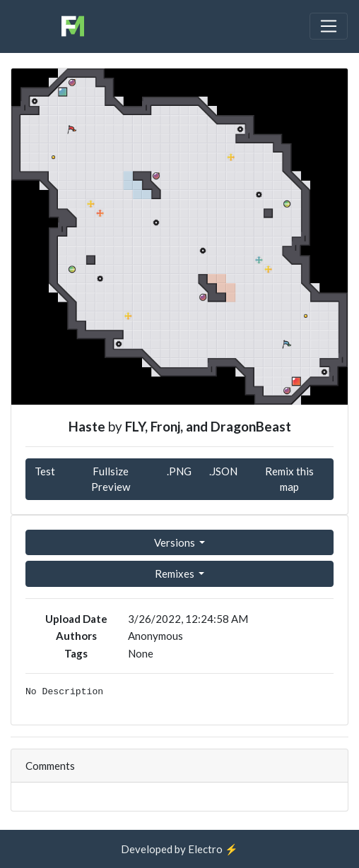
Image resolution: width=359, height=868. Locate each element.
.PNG (179, 471)
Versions (176, 542)
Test (45, 471)
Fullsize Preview (111, 479)
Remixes (176, 573)
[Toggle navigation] (329, 26)
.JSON (223, 471)
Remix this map (289, 479)
